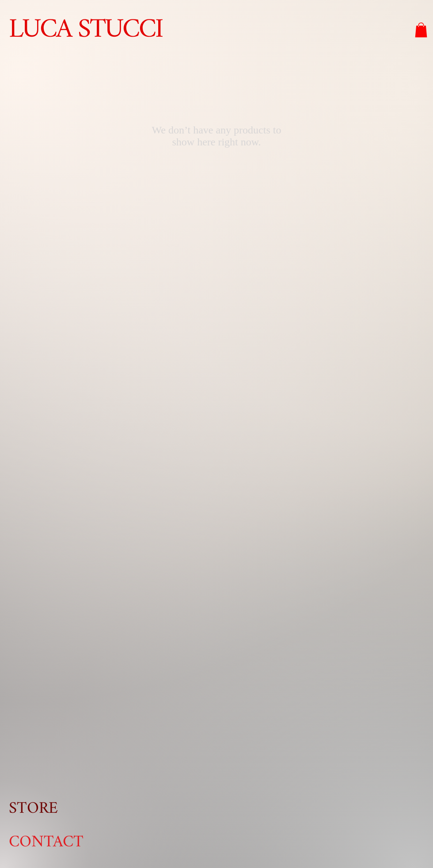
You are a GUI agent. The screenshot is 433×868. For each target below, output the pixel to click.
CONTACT (46, 842)
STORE (33, 809)
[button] (421, 30)
